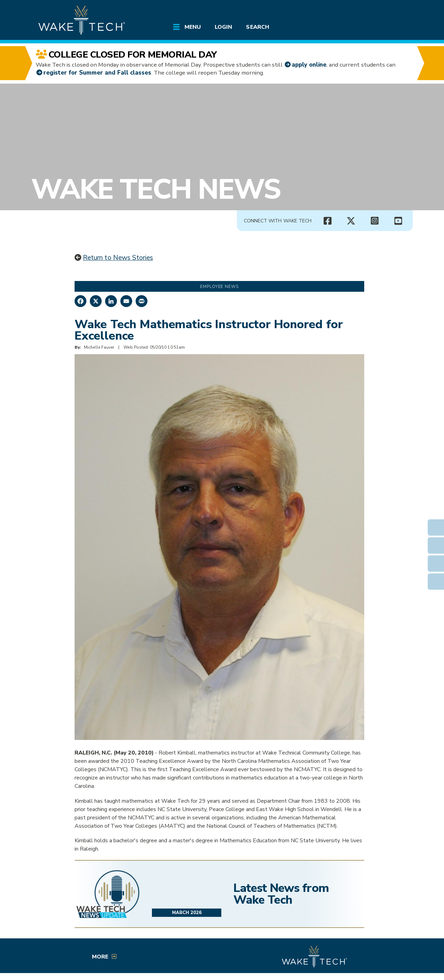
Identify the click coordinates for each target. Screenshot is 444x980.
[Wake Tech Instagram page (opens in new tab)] (375, 221)
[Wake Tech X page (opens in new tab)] (351, 221)
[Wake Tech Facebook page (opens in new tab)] (327, 221)
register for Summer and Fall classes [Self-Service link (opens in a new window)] (97, 73)
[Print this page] (142, 301)
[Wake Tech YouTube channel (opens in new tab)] (398, 221)
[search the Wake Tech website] (373, 11)
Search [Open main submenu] (257, 27)
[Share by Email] (126, 301)
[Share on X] (96, 301)
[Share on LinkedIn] (111, 301)
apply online (309, 65)
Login (223, 27)
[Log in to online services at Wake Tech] (393, 11)
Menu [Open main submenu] (193, 27)
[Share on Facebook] (80, 301)
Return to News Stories (118, 258)
